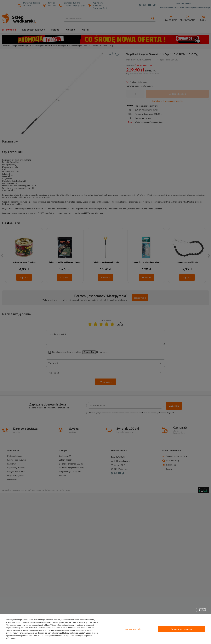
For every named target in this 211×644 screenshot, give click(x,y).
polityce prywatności (85, 625)
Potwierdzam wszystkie (182, 629)
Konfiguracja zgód (133, 629)
